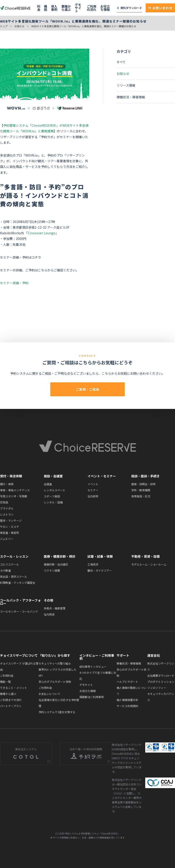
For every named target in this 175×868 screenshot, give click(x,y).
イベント (93, 484)
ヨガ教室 (5, 570)
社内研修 (93, 496)
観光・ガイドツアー (100, 570)
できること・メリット (14, 688)
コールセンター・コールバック (19, 611)
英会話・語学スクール (14, 576)
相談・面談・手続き (145, 476)
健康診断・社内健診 (56, 564)
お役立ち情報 (105, 8)
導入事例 (54, 8)
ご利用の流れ (92, 8)
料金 (39, 8)
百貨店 (4, 502)
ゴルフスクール (9, 564)
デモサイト (78, 8)
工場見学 (93, 564)
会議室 (48, 484)
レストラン (7, 514)
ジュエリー (7, 539)
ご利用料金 (7, 675)
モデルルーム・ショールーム (149, 564)
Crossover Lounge (41, 233)
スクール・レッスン (14, 556)
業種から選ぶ (66, 8)
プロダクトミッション (161, 682)
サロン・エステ (9, 526)
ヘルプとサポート (127, 682)
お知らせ (19, 26)
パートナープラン (11, 706)
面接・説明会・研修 (143, 484)
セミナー (93, 490)
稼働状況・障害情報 (131, 97)
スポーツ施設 (52, 496)
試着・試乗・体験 (100, 556)
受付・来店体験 (11, 476)
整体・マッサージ (11, 520)
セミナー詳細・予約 (14, 283)
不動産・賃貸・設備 (145, 556)
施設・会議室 (53, 476)
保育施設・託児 (141, 496)
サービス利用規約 (127, 706)
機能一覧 (5, 682)
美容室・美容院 (9, 533)
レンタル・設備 (53, 502)
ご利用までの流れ (11, 700)
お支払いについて (49, 694)
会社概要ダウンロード (161, 675)
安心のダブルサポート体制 (55, 682)
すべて (121, 62)
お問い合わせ (160, 8)
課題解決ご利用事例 (92, 697)
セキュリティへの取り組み (55, 663)
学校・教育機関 (141, 490)
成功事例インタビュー (93, 666)
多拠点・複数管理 (55, 608)
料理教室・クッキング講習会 (18, 583)
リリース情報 (126, 85)
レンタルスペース (54, 490)
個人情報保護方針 (127, 700)
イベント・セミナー (102, 476)
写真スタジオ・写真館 (14, 496)
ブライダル (7, 508)
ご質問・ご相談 (87, 389)
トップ (4, 26)
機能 (46, 8)
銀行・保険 (7, 484)
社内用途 (49, 614)
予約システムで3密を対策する (57, 712)
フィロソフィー (157, 688)
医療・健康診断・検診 (60, 556)
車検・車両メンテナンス (15, 490)
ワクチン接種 (52, 570)
